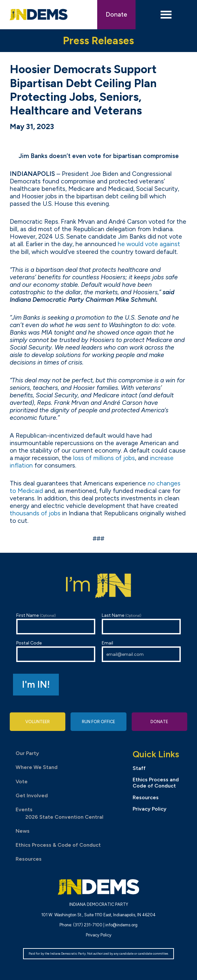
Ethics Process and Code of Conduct (156, 783)
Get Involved (32, 795)
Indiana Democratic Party (39, 15)
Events (24, 809)
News (23, 831)
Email (141, 651)
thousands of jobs (35, 513)
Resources (29, 859)
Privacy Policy (150, 809)
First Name (56, 623)
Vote (22, 781)
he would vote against (149, 244)
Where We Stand (37, 767)
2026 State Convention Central (64, 817)
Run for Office (98, 722)
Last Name (141, 623)
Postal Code (56, 651)
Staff (139, 768)
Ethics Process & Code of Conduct (58, 845)
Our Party (27, 753)
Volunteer (38, 722)
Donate (116, 14)
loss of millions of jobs (104, 458)
